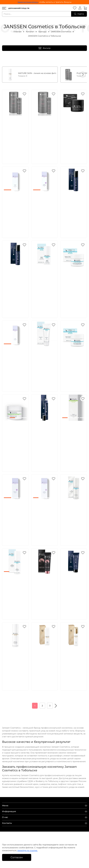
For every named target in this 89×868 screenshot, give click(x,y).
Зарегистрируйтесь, (28, 2)
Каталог (30, 32)
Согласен (17, 857)
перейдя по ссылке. (27, 850)
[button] (83, 75)
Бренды (42, 32)
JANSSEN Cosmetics (61, 32)
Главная (17, 32)
